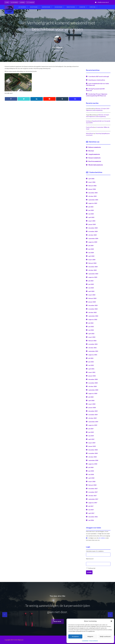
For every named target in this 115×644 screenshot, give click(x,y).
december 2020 (93, 379)
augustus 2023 (93, 277)
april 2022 (91, 334)
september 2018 (93, 460)
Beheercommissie (95, 147)
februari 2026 (92, 186)
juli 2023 (91, 281)
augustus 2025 (93, 203)
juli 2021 (91, 358)
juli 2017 (91, 506)
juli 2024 (91, 246)
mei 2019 (91, 436)
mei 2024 (91, 253)
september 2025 (93, 200)
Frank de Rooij (90, 127)
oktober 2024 (92, 235)
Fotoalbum (30, 2)
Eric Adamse (58, 47)
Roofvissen (34, 7)
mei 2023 (91, 288)
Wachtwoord (90, 559)
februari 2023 (92, 298)
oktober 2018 (92, 457)
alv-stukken (102, 538)
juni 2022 (91, 327)
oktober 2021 (92, 348)
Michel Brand (90, 133)
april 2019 (91, 439)
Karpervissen (46, 7)
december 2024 (93, 228)
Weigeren (90, 636)
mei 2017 (91, 510)
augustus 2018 (93, 464)
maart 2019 (92, 443)
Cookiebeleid (85, 641)
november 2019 (93, 415)
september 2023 (93, 274)
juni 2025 (91, 210)
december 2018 (93, 450)
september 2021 (93, 351)
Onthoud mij (92, 568)
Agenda (22, 2)
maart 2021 (92, 372)
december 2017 (93, 489)
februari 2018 (92, 485)
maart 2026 (92, 182)
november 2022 (93, 309)
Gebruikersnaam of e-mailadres (95, 551)
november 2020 (93, 383)
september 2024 (93, 238)
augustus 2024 (93, 242)
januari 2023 (92, 302)
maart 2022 (92, 337)
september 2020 (93, 390)
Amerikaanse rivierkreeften (97, 80)
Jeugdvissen (58, 7)
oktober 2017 (92, 496)
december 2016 (93, 517)
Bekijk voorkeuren (105, 636)
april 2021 (91, 369)
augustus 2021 (93, 355)
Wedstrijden (71, 7)
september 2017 (93, 499)
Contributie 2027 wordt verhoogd (99, 76)
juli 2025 (91, 207)
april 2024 (91, 256)
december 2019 (93, 411)
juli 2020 (91, 397)
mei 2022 (91, 330)
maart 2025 (92, 221)
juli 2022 (91, 323)
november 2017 (93, 492)
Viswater (82, 7)
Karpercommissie (95, 158)
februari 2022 (92, 341)
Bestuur (91, 151)
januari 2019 (92, 446)
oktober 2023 (92, 270)
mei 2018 (91, 474)
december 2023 (93, 267)
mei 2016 (91, 520)
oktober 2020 (92, 386)
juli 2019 (91, 429)
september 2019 (93, 422)
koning (88, 121)
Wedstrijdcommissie (96, 165)
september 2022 (93, 316)
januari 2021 (92, 376)
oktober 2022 (92, 312)
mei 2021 (91, 365)
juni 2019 (91, 432)
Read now (57, 621)
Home (7, 2)
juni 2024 (91, 249)
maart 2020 (92, 404)
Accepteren (75, 636)
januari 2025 (92, 224)
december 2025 (93, 193)
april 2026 (91, 179)
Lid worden (14, 2)
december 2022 (93, 305)
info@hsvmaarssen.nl (103, 2)
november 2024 (93, 231)
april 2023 (91, 291)
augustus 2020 (93, 393)
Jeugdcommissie (94, 154)
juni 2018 (91, 471)
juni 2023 (91, 284)
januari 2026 (92, 189)
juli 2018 (91, 467)
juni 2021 (91, 362)
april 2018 (91, 478)
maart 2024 (92, 260)
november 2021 (93, 344)
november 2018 (93, 453)
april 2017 (91, 513)
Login (89, 572)
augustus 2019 (93, 425)
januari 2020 (92, 408)
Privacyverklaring (94, 641)
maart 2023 (92, 295)
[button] (111, 621)
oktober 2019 (92, 418)
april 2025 (91, 217)
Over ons (93, 7)
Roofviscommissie (95, 161)
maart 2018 (92, 481)
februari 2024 (92, 263)
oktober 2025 (92, 196)
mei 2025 (91, 214)
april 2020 (91, 400)
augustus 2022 (93, 319)
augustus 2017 (93, 503)
